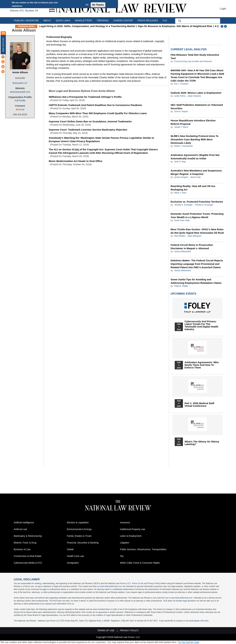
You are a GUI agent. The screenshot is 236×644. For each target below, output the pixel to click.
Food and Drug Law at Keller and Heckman (193, 61)
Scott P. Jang (180, 162)
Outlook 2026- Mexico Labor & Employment (196, 93)
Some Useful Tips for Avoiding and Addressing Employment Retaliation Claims (196, 281)
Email (22, 109)
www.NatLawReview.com (111, 586)
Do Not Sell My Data (189, 642)
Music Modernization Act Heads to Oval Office (75, 161)
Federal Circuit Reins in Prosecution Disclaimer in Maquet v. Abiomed (192, 247)
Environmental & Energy (79, 529)
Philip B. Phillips (181, 286)
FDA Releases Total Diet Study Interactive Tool (195, 56)
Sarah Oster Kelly (182, 220)
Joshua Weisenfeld (182, 252)
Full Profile (20, 101)
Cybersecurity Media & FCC (28, 563)
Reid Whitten (180, 236)
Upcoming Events (183, 294)
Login (223, 9)
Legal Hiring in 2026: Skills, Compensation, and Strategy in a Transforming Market (103, 26)
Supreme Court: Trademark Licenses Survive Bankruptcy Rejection (88, 130)
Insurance (125, 523)
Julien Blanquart (194, 236)
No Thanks (98, 5)
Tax (122, 556)
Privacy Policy (154, 583)
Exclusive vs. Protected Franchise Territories (197, 202)
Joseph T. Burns (181, 127)
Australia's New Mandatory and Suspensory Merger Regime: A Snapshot (196, 172)
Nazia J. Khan (180, 193)
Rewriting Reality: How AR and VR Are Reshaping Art (193, 188)
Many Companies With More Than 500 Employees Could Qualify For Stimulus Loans (98, 113)
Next (226, 26)
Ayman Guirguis (181, 177)
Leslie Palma (180, 96)
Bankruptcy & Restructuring (28, 536)
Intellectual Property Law (133, 529)
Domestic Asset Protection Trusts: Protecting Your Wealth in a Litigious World (197, 215)
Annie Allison (20, 72)
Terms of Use (138, 583)
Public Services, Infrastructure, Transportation (143, 549)
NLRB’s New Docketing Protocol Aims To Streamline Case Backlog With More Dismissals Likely (195, 139)
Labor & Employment (131, 536)
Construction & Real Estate (28, 556)
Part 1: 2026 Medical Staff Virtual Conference (199, 405)
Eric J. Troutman (181, 84)
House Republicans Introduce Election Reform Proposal (193, 122)
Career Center (123, 20)
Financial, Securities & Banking (83, 543)
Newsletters (84, 20)
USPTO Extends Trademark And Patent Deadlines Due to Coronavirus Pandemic (95, 105)
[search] (201, 21)
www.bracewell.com (20, 92)
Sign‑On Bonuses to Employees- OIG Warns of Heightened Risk (191, 26)
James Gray (195, 177)
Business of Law (22, 549)
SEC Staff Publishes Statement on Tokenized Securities (197, 107)
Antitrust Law (20, 529)
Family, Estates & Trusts (79, 536)
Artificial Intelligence (24, 523)
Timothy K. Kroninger (183, 205)
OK (87, 5)
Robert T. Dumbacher (183, 146)
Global (70, 549)
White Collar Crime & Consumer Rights (140, 563)
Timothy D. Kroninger (204, 205)
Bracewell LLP (20, 83)
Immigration (73, 563)
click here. (205, 621)
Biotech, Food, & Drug (25, 543)
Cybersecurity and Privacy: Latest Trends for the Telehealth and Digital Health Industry (201, 325)
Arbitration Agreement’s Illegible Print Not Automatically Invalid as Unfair (195, 157)
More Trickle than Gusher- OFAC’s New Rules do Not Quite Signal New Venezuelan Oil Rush (197, 231)
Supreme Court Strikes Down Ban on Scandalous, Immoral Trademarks (90, 121)
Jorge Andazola (194, 96)
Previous (222, 26)
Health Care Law (75, 556)
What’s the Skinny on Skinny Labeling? (202, 443)
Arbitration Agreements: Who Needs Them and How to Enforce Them (202, 365)
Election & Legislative (78, 523)
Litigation (125, 543)
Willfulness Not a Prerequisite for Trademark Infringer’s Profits (85, 97)
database (47, 586)
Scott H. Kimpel (181, 112)
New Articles (3, 45)
